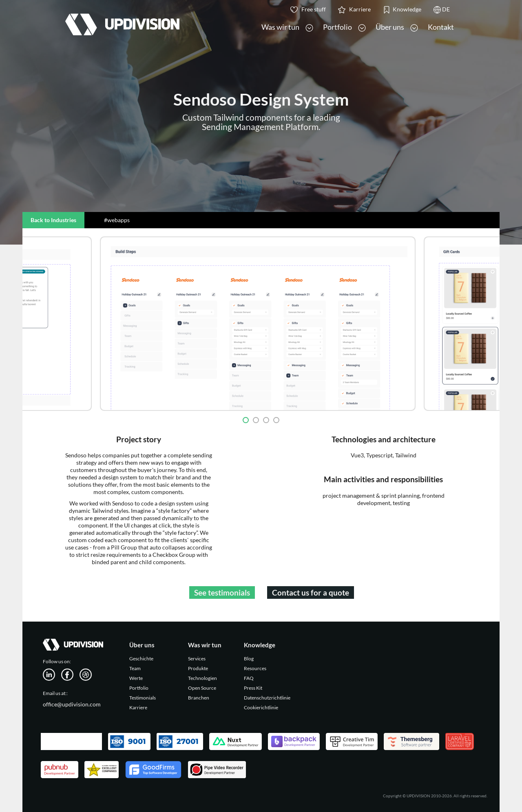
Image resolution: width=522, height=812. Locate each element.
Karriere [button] (354, 10)
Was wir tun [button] (287, 27)
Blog (249, 659)
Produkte (198, 668)
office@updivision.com (72, 704)
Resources (255, 668)
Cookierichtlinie (261, 707)
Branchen (199, 698)
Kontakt (441, 27)
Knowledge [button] (402, 10)
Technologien (202, 678)
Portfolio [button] (344, 27)
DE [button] (442, 10)
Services (197, 659)
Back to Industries (53, 220)
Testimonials (143, 698)
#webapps (117, 220)
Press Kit (253, 688)
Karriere (138, 707)
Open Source (202, 688)
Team (135, 668)
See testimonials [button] (222, 592)
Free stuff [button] (308, 10)
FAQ (249, 678)
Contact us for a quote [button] (311, 592)
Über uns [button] (397, 27)
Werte (136, 678)
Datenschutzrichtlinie (267, 698)
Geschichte (141, 659)
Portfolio (139, 688)
